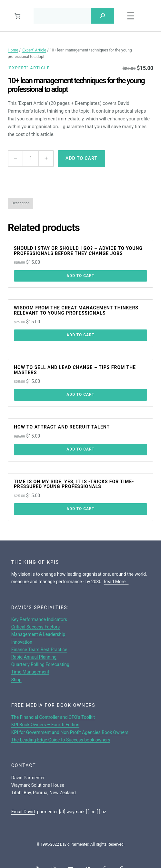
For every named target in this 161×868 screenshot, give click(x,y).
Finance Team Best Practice (39, 649)
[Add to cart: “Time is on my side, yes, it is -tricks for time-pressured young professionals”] (80, 509)
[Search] (103, 16)
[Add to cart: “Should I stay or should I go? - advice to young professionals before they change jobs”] (80, 276)
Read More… (116, 581)
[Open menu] (131, 16)
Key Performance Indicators (39, 619)
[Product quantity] (31, 158)
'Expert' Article (34, 50)
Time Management (30, 672)
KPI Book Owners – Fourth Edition (45, 725)
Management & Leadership (38, 634)
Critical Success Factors (35, 627)
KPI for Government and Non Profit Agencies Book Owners (70, 732)
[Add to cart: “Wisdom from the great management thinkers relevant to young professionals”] (80, 335)
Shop (16, 679)
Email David (23, 811)
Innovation (22, 642)
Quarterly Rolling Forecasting (40, 664)
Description (20, 203)
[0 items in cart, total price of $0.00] (17, 16)
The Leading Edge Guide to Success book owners (61, 740)
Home (13, 50)
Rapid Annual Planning (34, 657)
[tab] (20, 203)
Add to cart (81, 158)
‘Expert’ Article (29, 68)
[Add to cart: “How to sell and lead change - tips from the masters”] (80, 395)
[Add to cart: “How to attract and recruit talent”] (80, 449)
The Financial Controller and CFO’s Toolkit (53, 717)
